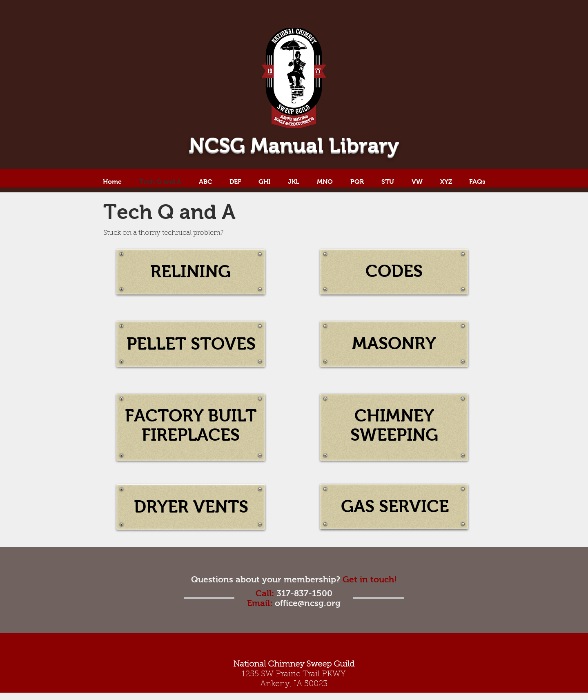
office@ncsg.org (308, 603)
